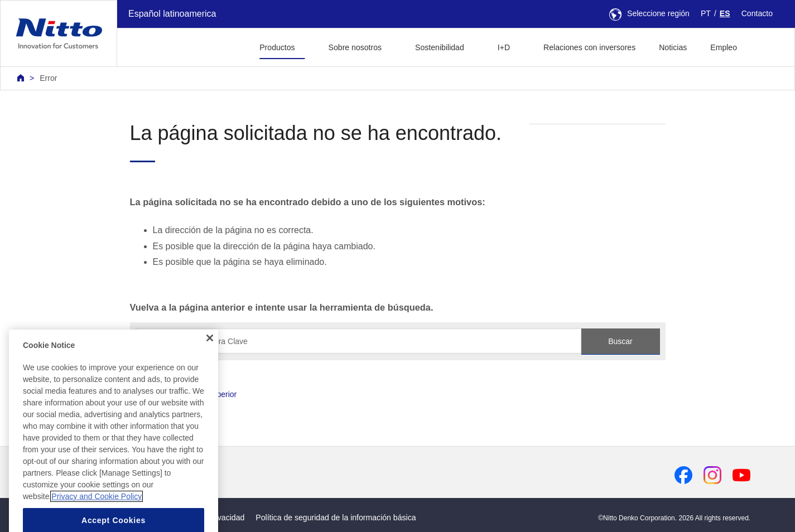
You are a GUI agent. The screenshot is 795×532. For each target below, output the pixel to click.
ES (725, 13)
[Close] (210, 355)
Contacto (757, 13)
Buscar (620, 341)
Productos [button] (277, 47)
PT (706, 13)
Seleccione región (649, 13)
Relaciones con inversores (589, 47)
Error (48, 78)
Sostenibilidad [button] (440, 47)
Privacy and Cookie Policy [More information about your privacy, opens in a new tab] (97, 514)
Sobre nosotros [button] (355, 47)
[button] (766, 46)
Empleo (724, 47)
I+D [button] (504, 47)
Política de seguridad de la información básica (336, 518)
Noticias (673, 47)
